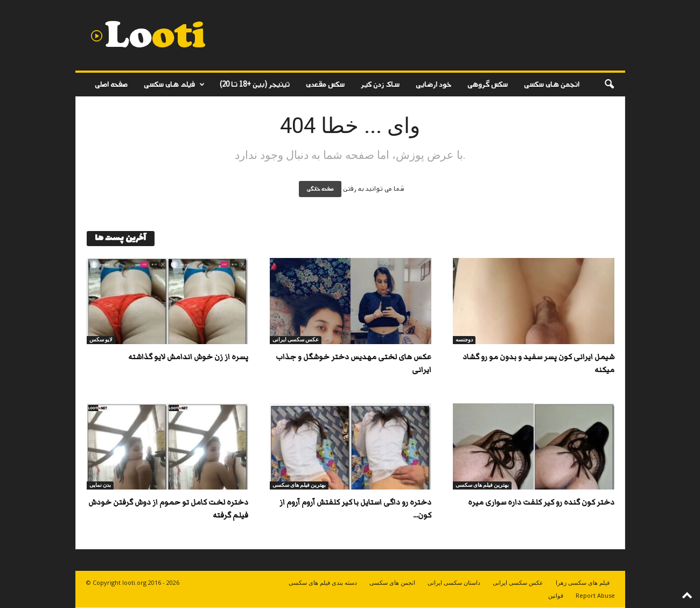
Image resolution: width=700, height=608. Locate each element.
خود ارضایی (433, 84)
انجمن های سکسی (552, 84)
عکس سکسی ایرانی (296, 340)
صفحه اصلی (111, 84)
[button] (609, 85)
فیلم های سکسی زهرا (583, 582)
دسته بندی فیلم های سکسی (323, 582)
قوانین (556, 595)
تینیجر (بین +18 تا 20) (255, 84)
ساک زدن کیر (380, 84)
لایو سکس (101, 340)
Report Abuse (595, 595)
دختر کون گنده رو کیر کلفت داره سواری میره (541, 502)
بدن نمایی (100, 485)
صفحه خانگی (320, 189)
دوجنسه (464, 340)
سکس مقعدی (325, 84)
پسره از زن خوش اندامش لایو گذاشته (188, 357)
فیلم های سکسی (174, 85)
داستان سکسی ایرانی (454, 582)
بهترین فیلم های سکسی (299, 485)
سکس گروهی (488, 84)
